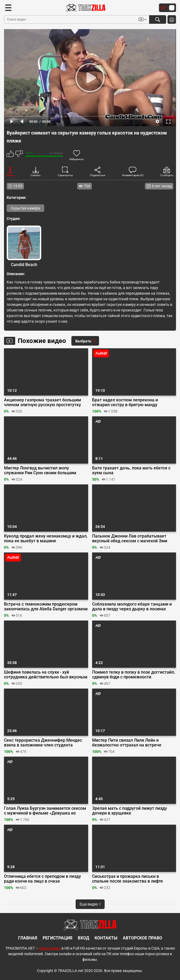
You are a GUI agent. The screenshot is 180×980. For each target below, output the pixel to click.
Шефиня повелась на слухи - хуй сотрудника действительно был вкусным (46, 675)
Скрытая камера (25, 208)
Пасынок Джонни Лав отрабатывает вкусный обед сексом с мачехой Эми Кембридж (130, 539)
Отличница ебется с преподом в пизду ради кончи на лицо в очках (42, 879)
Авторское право (142, 938)
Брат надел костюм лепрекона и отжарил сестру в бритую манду (125, 402)
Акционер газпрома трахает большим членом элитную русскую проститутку (42, 402)
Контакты (106, 938)
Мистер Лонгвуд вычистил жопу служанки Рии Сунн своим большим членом (40, 471)
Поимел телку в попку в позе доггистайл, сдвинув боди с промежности (134, 675)
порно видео (50, 948)
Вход (83, 938)
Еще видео (90, 904)
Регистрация (58, 938)
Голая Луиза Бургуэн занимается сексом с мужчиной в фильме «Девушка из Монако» (45, 811)
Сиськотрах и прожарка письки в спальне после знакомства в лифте (128, 879)
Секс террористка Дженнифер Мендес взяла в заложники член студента (43, 743)
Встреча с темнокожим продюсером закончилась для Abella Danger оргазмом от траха (46, 607)
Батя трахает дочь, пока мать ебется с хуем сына (131, 471)
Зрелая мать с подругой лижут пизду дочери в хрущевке (130, 811)
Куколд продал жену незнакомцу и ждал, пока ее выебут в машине (46, 539)
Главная (28, 938)
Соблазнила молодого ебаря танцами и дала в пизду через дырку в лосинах (132, 607)
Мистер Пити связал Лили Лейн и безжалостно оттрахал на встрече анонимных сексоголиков (127, 743)
